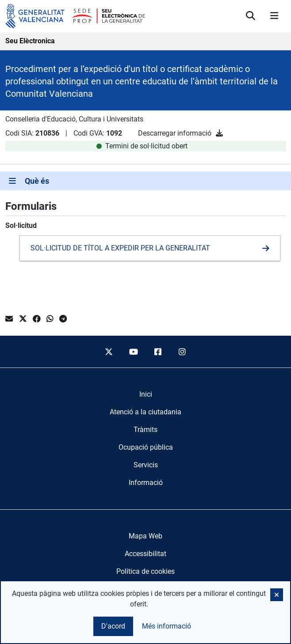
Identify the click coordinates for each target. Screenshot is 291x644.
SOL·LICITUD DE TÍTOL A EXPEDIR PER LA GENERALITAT (120, 248)
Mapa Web (145, 536)
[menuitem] (146, 394)
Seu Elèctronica (30, 41)
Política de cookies (145, 571)
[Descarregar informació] (219, 133)
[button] (277, 595)
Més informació (167, 626)
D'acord (113, 626)
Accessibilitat (145, 554)
